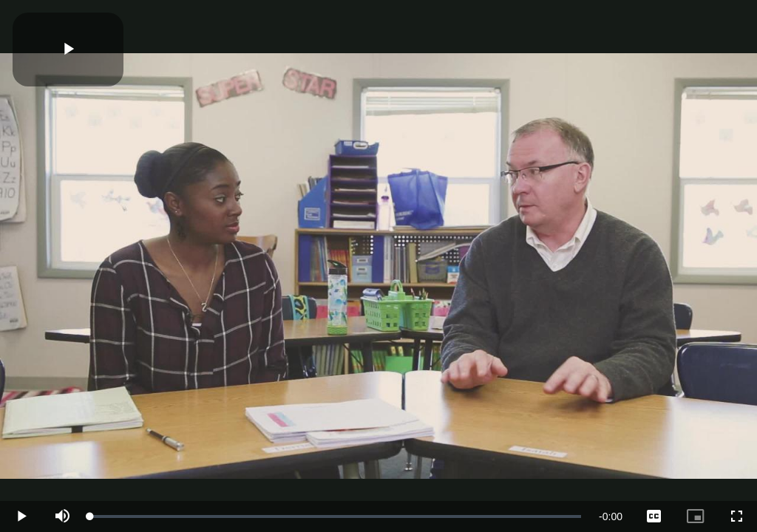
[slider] (336, 516)
